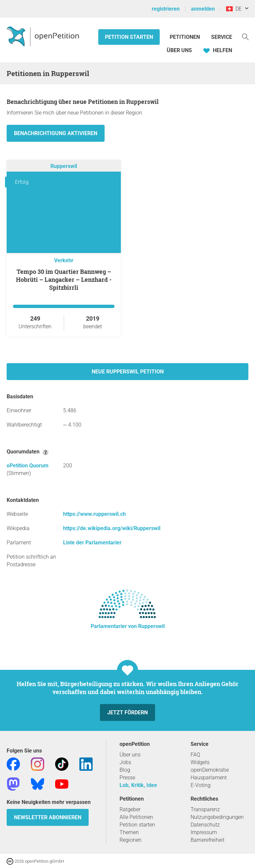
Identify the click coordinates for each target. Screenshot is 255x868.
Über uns (130, 755)
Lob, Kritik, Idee (138, 785)
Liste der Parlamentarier (92, 543)
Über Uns (179, 50)
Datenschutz (205, 825)
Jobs (125, 762)
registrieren (166, 9)
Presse (127, 778)
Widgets (200, 762)
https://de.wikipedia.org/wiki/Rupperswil (112, 528)
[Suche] (245, 36)
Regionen (130, 840)
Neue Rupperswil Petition (128, 372)
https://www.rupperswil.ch (94, 514)
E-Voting (201, 785)
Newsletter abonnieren (48, 817)
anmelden (203, 9)
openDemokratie (210, 770)
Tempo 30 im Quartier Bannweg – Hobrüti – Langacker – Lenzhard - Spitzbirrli (64, 279)
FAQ (195, 755)
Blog (125, 770)
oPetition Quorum (28, 466)
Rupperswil (64, 166)
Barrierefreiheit (208, 840)
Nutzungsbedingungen (217, 817)
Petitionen (185, 37)
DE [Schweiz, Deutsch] (234, 9)
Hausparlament (209, 778)
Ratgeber (130, 809)
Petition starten (129, 37)
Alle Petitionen (136, 817)
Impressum (204, 832)
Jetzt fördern (127, 712)
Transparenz (205, 809)
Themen (129, 832)
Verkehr (64, 260)
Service (222, 37)
